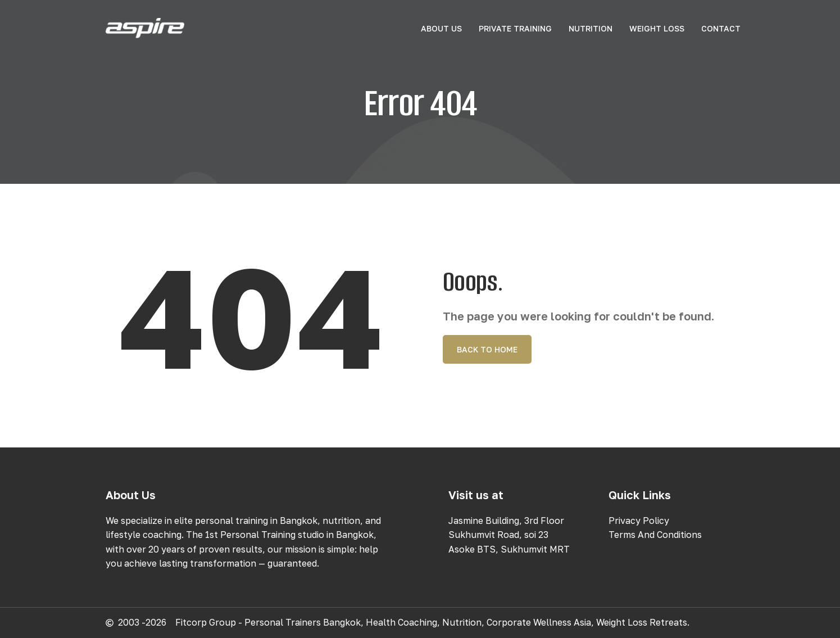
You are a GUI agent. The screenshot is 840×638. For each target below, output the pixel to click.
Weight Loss (657, 28)
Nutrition (591, 28)
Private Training (515, 28)
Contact (721, 28)
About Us (441, 28)
